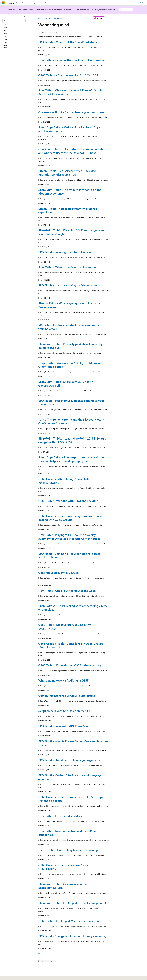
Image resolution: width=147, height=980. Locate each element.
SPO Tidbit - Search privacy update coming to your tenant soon (71, 402)
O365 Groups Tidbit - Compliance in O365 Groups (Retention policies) (71, 799)
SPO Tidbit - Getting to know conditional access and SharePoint (69, 555)
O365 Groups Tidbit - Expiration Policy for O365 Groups (65, 867)
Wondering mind (59, 18)
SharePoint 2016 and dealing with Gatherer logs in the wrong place (73, 608)
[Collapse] (25, 17)
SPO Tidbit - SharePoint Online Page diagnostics (69, 760)
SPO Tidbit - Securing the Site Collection (65, 252)
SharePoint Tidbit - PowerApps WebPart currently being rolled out (70, 346)
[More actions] (107, 18)
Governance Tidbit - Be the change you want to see (71, 112)
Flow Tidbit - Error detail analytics (60, 816)
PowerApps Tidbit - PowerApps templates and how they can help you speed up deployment (71, 459)
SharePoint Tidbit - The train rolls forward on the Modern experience (70, 191)
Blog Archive (48, 18)
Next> (41, 953)
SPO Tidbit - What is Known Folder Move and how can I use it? (73, 743)
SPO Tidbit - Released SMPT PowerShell (64, 726)
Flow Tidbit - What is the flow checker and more (69, 267)
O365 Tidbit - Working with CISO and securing (68, 501)
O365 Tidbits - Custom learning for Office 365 (68, 75)
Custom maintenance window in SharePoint (67, 696)
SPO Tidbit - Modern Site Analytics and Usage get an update (71, 777)
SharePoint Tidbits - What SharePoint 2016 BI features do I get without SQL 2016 (73, 440)
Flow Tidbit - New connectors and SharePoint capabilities (68, 833)
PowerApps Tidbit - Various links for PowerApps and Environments (69, 129)
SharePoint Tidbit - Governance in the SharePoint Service (63, 886)
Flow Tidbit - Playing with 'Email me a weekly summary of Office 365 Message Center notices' (70, 537)
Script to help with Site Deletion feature (64, 711)
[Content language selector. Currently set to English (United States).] (12, 977)
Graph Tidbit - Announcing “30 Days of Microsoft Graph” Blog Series (70, 365)
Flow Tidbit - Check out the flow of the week (67, 591)
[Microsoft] (4, 3)
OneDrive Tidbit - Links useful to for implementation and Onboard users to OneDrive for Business (72, 151)
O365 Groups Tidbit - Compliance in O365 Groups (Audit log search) (71, 645)
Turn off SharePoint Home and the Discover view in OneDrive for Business (71, 421)
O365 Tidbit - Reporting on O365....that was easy (70, 665)
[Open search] (137, 3)
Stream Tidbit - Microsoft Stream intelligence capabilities (68, 210)
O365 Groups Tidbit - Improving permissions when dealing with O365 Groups (71, 518)
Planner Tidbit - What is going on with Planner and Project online (71, 305)
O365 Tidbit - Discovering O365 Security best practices (65, 626)
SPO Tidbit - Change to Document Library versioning (73, 936)
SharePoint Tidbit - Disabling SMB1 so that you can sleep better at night (71, 232)
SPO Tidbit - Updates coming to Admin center (68, 285)
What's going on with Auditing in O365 (64, 680)
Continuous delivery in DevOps (58, 573)
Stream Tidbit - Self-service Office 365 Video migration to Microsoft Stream (67, 173)
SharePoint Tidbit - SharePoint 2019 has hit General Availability (66, 383)
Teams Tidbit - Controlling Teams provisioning (68, 850)
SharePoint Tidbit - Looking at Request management (72, 903)
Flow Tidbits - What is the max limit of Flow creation (72, 60)
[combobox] (14, 21)
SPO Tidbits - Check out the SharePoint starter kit (71, 42)
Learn (40, 18)
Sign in (142, 3)
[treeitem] (15, 25)
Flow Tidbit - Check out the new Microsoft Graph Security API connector (70, 92)
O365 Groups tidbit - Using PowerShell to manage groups (65, 481)
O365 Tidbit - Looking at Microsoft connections (69, 921)
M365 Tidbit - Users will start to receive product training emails (70, 327)
